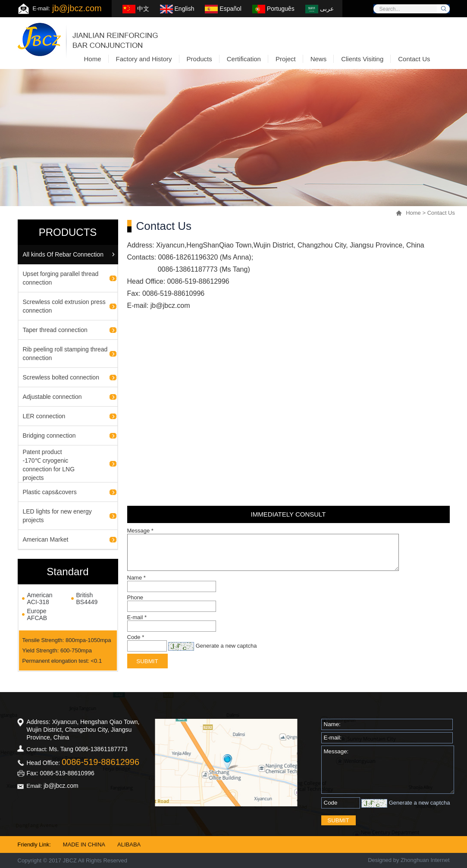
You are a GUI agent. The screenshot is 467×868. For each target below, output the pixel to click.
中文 (136, 9)
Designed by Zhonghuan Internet (409, 860)
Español (223, 9)
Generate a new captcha (226, 646)
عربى (320, 9)
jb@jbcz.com (77, 8)
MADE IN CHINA (84, 844)
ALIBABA (129, 844)
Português (273, 9)
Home (413, 213)
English (177, 9)
